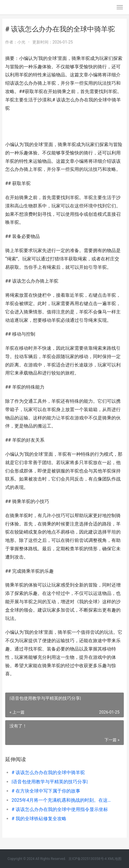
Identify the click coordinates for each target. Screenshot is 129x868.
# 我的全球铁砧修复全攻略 (39, 819)
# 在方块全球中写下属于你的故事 (46, 791)
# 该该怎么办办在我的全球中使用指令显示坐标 (60, 809)
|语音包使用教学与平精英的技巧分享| (50, 782)
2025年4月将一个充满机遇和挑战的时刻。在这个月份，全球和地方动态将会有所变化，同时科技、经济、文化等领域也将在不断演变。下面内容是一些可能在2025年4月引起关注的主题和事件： (62, 800)
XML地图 (115, 859)
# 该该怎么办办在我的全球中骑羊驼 (48, 772)
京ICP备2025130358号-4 (87, 859)
